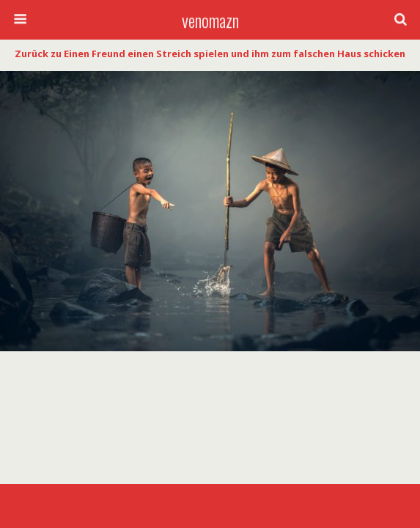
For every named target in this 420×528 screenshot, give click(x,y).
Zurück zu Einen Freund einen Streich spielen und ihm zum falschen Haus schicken (210, 54)
